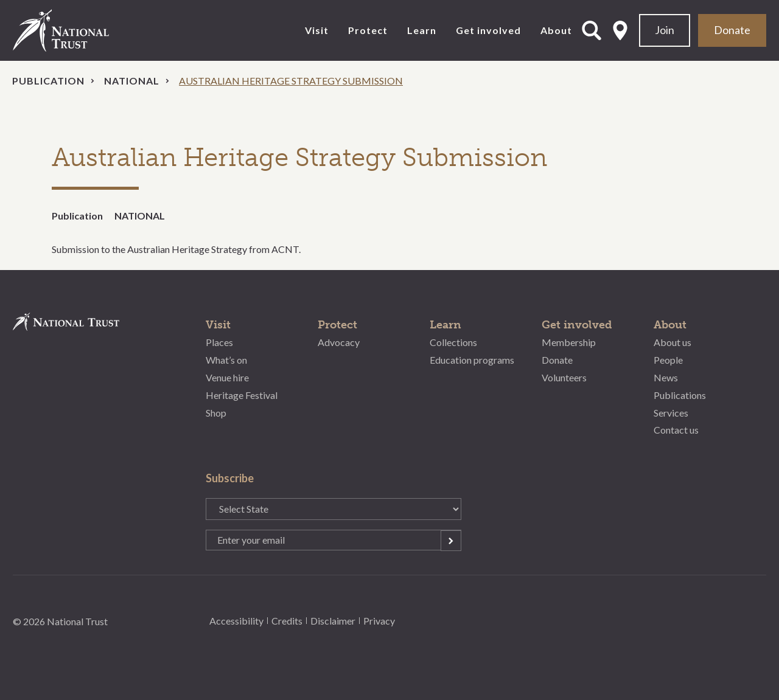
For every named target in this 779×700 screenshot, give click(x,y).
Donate (732, 30)
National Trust (86, 30)
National (132, 81)
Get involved (488, 30)
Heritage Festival (242, 395)
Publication (48, 81)
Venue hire (227, 377)
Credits (287, 621)
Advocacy (339, 342)
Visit (317, 30)
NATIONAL (140, 216)
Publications (680, 395)
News (666, 377)
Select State (620, 30)
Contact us (676, 430)
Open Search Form (592, 30)
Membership (569, 342)
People (668, 360)
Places (219, 342)
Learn (422, 30)
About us (672, 342)
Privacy (379, 621)
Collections (453, 342)
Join (665, 30)
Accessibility (236, 621)
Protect (368, 30)
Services (671, 413)
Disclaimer (333, 621)
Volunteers (564, 377)
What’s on (226, 360)
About (556, 30)
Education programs (472, 360)
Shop (216, 413)
